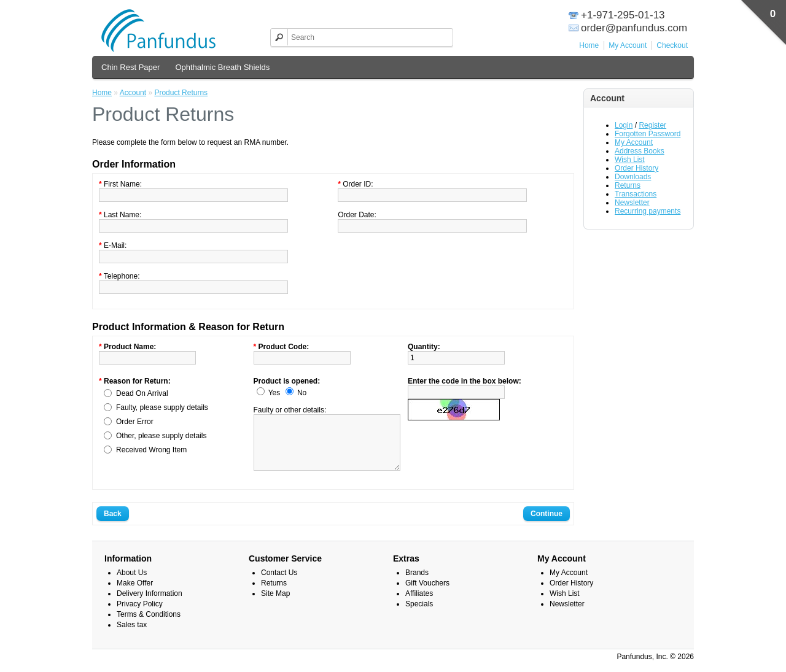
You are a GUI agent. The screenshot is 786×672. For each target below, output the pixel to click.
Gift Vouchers (427, 594)
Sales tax (132, 636)
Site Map (275, 604)
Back (113, 525)
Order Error (135, 422)
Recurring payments (648, 211)
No (302, 393)
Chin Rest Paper (130, 67)
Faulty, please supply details (162, 407)
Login (624, 125)
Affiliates (419, 604)
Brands (417, 584)
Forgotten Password (648, 134)
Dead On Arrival (142, 393)
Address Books (640, 151)
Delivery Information (150, 604)
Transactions (636, 194)
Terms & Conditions (149, 625)
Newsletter (632, 203)
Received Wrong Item (151, 450)
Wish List (630, 160)
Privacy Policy (140, 615)
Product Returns (181, 93)
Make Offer (135, 594)
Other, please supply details (161, 436)
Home (589, 45)
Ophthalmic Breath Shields (222, 67)
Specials (419, 615)
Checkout (672, 45)
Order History (636, 168)
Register (652, 125)
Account (133, 93)
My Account (628, 45)
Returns (628, 185)
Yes (274, 393)
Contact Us (279, 584)
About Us (132, 584)
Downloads (633, 177)
